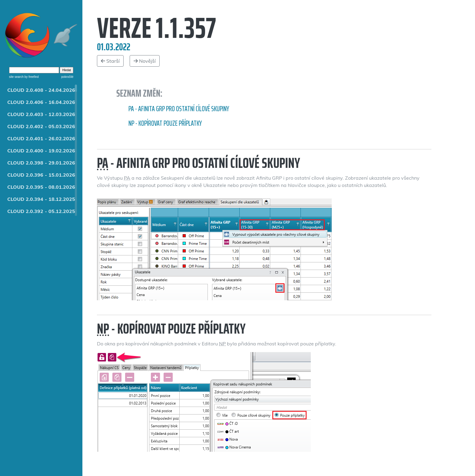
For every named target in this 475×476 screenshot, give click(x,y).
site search (16, 77)
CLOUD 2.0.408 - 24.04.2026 (41, 90)
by (31, 77)
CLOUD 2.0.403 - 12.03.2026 (41, 114)
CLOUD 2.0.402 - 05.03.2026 (41, 126)
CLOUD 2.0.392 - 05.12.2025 (41, 211)
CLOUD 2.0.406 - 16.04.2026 (41, 102)
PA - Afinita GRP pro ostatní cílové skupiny (179, 109)
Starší (110, 61)
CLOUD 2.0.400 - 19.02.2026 (41, 151)
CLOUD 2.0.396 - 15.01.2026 (41, 175)
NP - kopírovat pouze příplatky (165, 123)
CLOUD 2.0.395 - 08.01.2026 (41, 187)
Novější (145, 61)
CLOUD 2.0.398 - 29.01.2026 (41, 163)
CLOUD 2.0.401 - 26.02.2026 (41, 138)
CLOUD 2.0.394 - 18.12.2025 (41, 199)
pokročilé (67, 77)
